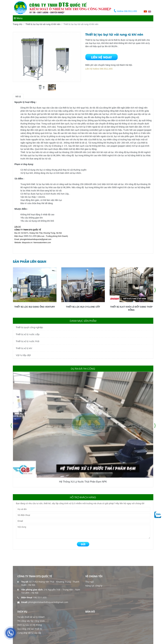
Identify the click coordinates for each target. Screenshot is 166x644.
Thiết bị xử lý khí (24, 348)
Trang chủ (18, 24)
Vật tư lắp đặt (23, 355)
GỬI (83, 544)
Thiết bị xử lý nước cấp (28, 334)
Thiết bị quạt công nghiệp (29, 327)
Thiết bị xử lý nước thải (28, 341)
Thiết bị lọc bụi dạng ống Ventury (35, 307)
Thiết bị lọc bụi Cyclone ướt (83, 307)
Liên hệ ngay (102, 57)
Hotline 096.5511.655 (126, 11)
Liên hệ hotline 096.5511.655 (99, 69)
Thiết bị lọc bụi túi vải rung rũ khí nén (43, 24)
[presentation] (11, 290)
